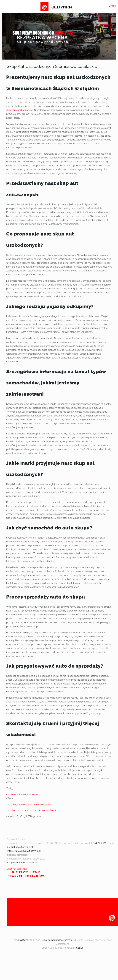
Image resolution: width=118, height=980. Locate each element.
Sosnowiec (33, 795)
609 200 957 (100, 843)
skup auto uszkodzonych (20, 110)
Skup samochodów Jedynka (22, 863)
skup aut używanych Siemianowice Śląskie (34, 810)
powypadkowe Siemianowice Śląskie (31, 805)
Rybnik (23, 795)
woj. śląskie (12, 795)
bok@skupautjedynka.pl (20, 847)
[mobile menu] (114, 6)
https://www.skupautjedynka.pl (24, 851)
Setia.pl (80, 948)
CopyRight (22, 940)
